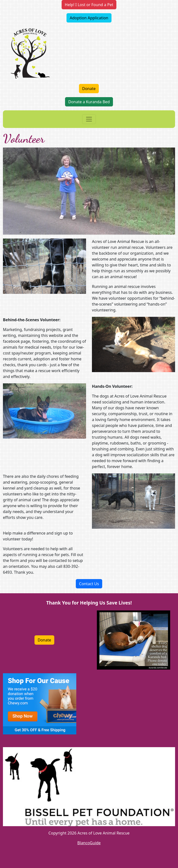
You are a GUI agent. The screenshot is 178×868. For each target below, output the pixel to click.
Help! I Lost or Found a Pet (89, 5)
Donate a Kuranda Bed (89, 102)
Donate (89, 89)
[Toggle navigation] (89, 119)
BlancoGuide (89, 843)
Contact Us (89, 584)
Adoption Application (89, 18)
